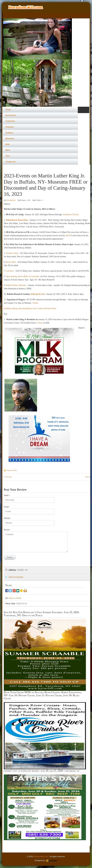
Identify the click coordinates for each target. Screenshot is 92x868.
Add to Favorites (16, 577)
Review (7, 530)
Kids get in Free (38, 294)
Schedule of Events (71, 214)
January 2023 (12, 470)
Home (8, 110)
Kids (8, 144)
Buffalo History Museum (16, 285)
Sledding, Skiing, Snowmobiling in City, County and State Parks (30, 308)
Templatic (51, 861)
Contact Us (11, 162)
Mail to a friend (15, 598)
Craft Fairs (10, 121)
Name (7, 495)
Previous (9, 477)
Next (87, 477)
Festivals (10, 127)
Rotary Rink (11, 262)
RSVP (68, 236)
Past (8, 156)
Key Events (11, 115)
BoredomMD (11, 200)
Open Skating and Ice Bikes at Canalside (22, 276)
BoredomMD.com (41, 856)
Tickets (35, 303)
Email (7, 507)
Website (7, 518)
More (8, 150)
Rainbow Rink (12, 253)
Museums (10, 139)
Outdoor (9, 133)
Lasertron (10, 271)
